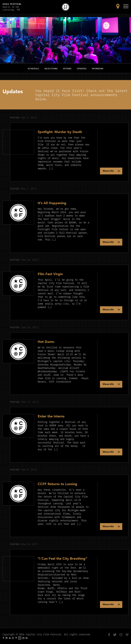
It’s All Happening (52, 203)
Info (108, 171)
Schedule (33, 69)
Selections (51, 69)
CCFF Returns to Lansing (57, 484)
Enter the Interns (51, 416)
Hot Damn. (46, 342)
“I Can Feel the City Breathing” (62, 559)
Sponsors (98, 69)
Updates (82, 69)
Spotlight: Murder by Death (60, 132)
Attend (67, 69)
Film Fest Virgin (50, 274)
